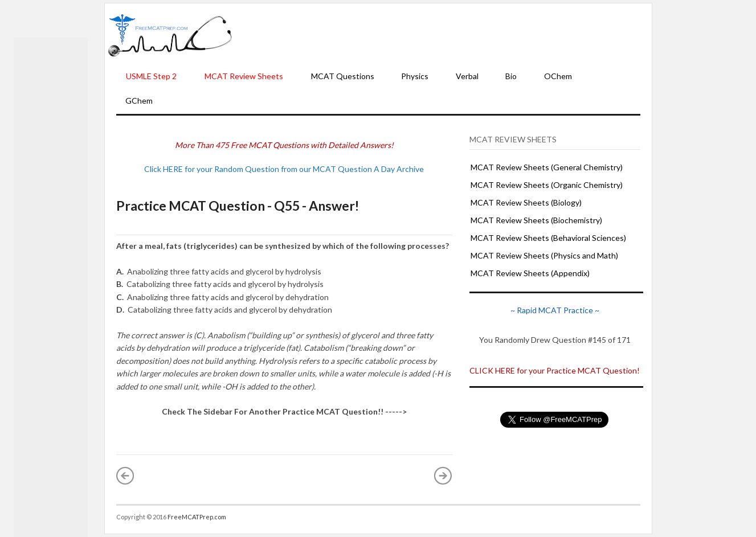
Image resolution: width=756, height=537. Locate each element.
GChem (139, 101)
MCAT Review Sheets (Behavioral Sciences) (548, 238)
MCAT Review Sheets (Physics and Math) (544, 255)
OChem (558, 76)
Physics (415, 76)
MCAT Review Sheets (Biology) (526, 202)
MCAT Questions (343, 76)
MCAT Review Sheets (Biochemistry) (536, 220)
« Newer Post (125, 475)
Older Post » (443, 475)
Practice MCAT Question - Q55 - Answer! (238, 206)
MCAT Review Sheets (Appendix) (530, 273)
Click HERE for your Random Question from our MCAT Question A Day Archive (284, 169)
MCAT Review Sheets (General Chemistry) (547, 167)
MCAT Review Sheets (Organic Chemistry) (547, 185)
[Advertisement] (442, 35)
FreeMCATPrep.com (197, 517)
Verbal (467, 76)
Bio (511, 76)
